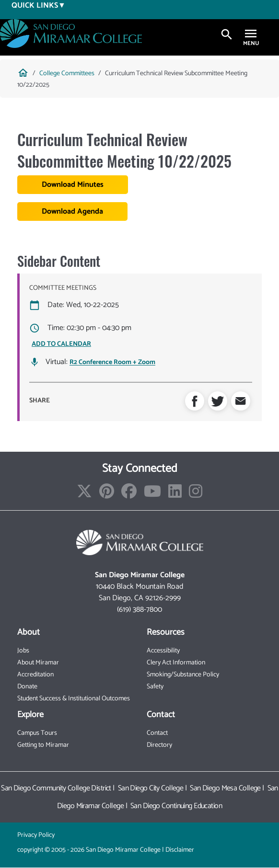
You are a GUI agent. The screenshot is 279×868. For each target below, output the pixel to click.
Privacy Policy (36, 835)
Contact (157, 733)
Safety (155, 687)
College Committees (67, 74)
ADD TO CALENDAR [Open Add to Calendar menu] (61, 344)
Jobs (23, 651)
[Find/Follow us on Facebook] (129, 495)
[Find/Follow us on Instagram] (196, 495)
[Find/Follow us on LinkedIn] (175, 495)
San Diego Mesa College (225, 788)
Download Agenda (72, 211)
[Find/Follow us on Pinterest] (107, 495)
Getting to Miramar (43, 745)
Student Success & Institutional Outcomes (74, 699)
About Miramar (38, 663)
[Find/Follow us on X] (84, 495)
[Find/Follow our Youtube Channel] (152, 495)
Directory (159, 745)
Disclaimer (180, 850)
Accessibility (163, 651)
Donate (27, 687)
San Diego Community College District (56, 788)
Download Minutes (73, 185)
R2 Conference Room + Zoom (112, 363)
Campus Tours (37, 733)
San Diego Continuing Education (176, 806)
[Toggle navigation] (251, 35)
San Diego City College (151, 788)
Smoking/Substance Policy (183, 675)
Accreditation (35, 675)
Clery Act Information (176, 663)
